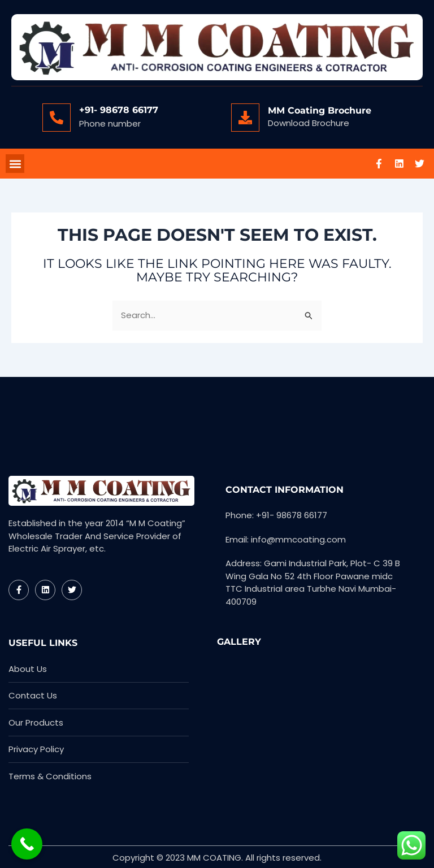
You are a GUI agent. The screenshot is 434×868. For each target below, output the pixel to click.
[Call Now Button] (27, 844)
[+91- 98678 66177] (57, 118)
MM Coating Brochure (320, 110)
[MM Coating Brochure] (245, 118)
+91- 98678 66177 (119, 110)
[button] (15, 165)
